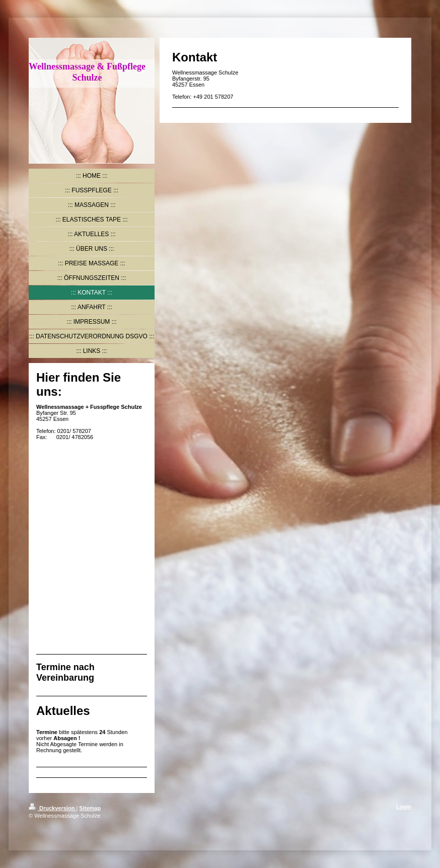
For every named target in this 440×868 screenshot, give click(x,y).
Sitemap (90, 808)
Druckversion (52, 808)
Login (404, 807)
